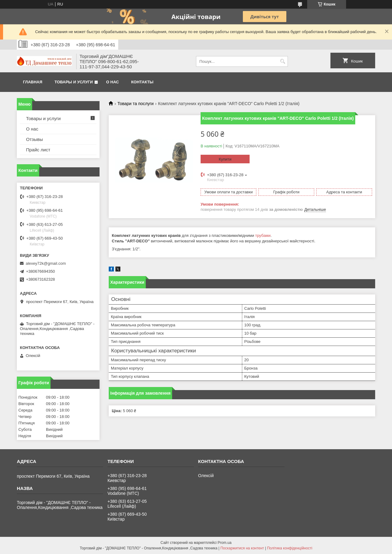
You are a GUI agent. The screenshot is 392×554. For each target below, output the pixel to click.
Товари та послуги (135, 104)
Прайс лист (38, 150)
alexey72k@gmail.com (46, 263)
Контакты (142, 82)
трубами (263, 235)
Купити (225, 159)
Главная (33, 82)
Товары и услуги (74, 82)
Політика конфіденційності (290, 548)
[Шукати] (283, 61)
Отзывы (34, 139)
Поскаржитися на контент (242, 548)
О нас (113, 82)
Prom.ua (225, 543)
